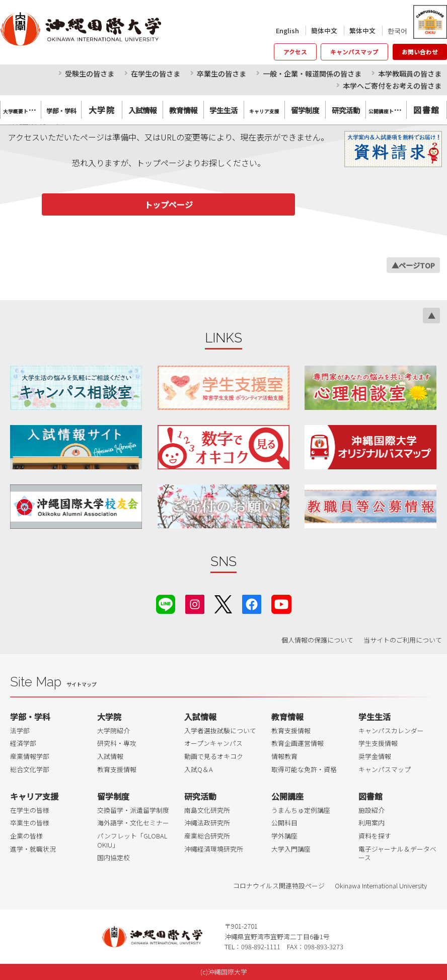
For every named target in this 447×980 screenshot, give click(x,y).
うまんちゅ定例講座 (301, 810)
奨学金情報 (375, 756)
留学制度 (113, 796)
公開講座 (287, 796)
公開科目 (284, 823)
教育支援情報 (117, 769)
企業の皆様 (26, 836)
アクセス (295, 52)
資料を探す (375, 836)
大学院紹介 (114, 730)
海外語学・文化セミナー (133, 823)
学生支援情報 (378, 743)
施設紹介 (371, 810)
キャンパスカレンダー (391, 730)
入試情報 (110, 756)
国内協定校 (114, 857)
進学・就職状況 (33, 849)
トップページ (169, 204)
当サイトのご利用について (403, 640)
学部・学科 (30, 717)
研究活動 (200, 796)
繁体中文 (362, 30)
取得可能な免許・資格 (304, 769)
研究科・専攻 (117, 743)
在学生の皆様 (30, 810)
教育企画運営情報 (297, 743)
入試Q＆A (199, 769)
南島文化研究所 (207, 810)
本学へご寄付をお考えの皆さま (392, 86)
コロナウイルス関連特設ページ (279, 886)
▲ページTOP (413, 265)
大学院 (102, 110)
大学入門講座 (291, 849)
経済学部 (23, 743)
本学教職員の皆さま (410, 74)
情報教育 (284, 756)
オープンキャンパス (213, 743)
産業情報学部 (30, 756)
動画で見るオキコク (214, 756)
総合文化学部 (30, 769)
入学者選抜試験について (220, 730)
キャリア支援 (34, 796)
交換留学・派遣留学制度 (133, 810)
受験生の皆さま (90, 74)
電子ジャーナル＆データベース (397, 853)
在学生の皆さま (156, 74)
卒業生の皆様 (30, 823)
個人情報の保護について (317, 640)
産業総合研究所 (207, 836)
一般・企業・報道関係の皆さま (312, 74)
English (287, 30)
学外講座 (284, 836)
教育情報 (287, 717)
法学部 (20, 730)
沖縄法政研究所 (207, 823)
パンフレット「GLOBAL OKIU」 (132, 840)
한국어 (397, 30)
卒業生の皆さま (221, 74)
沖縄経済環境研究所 (214, 849)
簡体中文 (324, 30)
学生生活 (375, 717)
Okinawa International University (381, 886)
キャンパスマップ (354, 52)
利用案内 (371, 823)
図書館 (427, 110)
